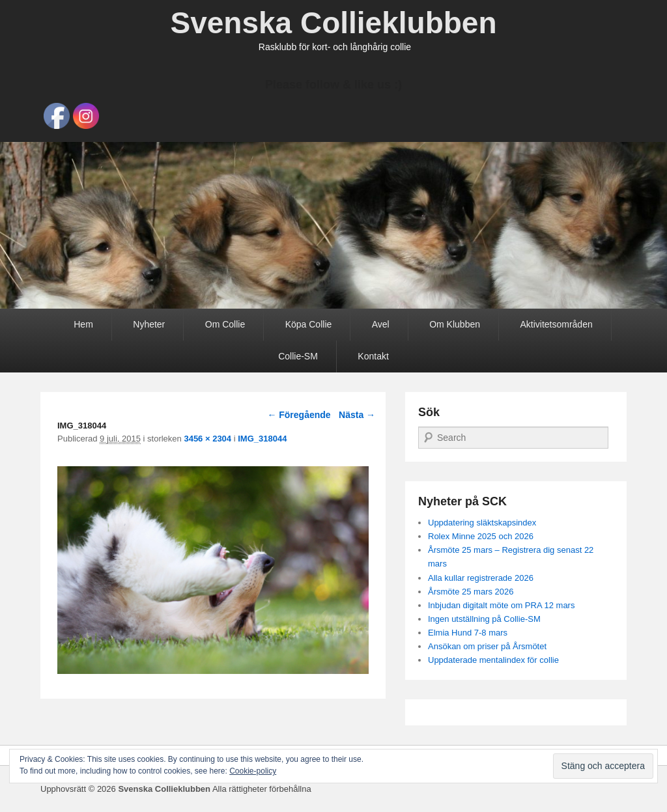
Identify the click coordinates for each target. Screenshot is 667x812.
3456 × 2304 (207, 439)
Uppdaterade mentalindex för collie (493, 660)
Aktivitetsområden (556, 324)
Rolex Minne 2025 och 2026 (481, 536)
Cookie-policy (253, 771)
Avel (381, 324)
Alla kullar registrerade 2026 (481, 578)
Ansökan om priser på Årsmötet (487, 646)
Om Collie (225, 324)
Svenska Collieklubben (333, 23)
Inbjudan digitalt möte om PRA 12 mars (501, 605)
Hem (83, 324)
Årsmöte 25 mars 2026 (471, 592)
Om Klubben (455, 324)
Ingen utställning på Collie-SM (484, 619)
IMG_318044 (262, 439)
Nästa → (357, 415)
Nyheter (149, 324)
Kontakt (373, 356)
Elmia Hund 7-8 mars (468, 633)
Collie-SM (298, 356)
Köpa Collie (309, 324)
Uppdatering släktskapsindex (482, 523)
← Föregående (299, 415)
